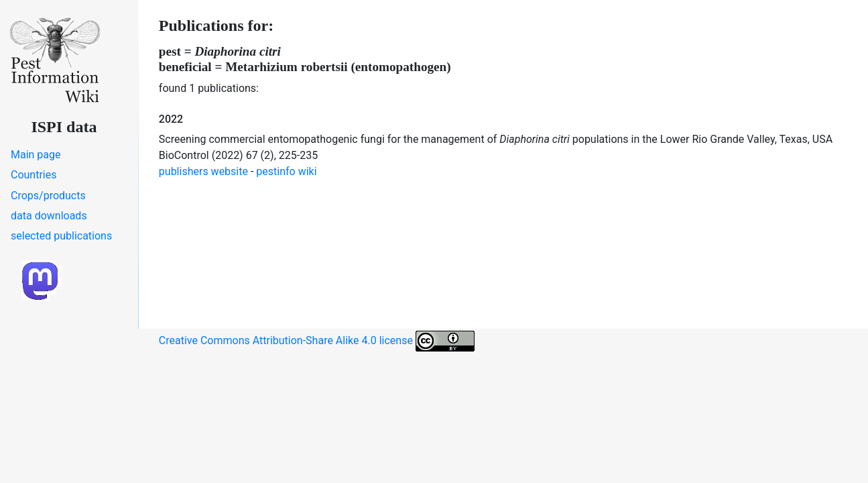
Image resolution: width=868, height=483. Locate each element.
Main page (36, 155)
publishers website (203, 171)
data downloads (49, 216)
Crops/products (48, 196)
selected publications (61, 236)
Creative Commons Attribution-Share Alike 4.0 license (317, 341)
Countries (34, 175)
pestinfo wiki (286, 171)
